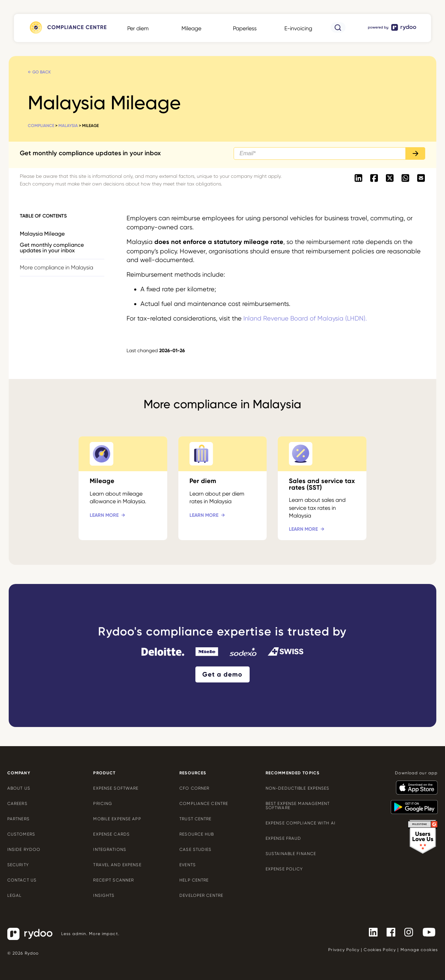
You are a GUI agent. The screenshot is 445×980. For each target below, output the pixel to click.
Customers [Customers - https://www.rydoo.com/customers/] (21, 834)
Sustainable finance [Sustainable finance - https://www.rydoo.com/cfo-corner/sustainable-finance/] (291, 854)
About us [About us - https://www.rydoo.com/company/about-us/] (19, 788)
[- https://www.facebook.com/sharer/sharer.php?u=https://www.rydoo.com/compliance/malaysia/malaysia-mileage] (374, 178)
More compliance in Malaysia (56, 267)
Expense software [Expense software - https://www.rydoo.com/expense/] (116, 788)
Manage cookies (419, 950)
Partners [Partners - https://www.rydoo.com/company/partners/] (18, 819)
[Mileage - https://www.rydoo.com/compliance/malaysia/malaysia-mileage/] (123, 488)
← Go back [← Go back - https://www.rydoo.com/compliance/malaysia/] (39, 72)
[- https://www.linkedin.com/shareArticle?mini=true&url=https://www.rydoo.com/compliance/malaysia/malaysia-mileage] (358, 178)
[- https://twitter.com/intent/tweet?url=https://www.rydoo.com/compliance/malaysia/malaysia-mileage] (390, 178)
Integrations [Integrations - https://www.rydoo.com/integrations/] (110, 849)
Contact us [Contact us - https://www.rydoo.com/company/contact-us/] (22, 880)
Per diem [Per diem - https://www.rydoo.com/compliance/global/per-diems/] (138, 28)
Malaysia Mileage (42, 234)
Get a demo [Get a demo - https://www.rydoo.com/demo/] (222, 674)
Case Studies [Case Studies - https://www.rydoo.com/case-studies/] (195, 849)
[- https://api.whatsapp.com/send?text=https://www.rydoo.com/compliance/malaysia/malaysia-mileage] (405, 178)
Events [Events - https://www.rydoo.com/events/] (188, 865)
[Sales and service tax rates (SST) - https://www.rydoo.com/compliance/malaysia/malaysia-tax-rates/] (322, 488)
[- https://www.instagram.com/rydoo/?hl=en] (406, 932)
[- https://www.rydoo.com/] (393, 30)
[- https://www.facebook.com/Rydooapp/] (388, 932)
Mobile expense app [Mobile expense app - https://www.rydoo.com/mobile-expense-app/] (117, 819)
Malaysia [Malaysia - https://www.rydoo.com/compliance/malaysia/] (68, 126)
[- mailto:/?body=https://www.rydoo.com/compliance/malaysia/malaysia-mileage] (421, 178)
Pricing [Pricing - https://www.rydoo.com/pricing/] (103, 804)
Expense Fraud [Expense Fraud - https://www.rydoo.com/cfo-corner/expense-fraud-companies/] (284, 838)
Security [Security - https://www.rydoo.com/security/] (18, 865)
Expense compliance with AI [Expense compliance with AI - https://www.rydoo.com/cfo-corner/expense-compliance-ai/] (301, 823)
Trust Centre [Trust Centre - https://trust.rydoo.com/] (195, 819)
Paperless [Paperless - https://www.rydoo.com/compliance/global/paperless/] (245, 28)
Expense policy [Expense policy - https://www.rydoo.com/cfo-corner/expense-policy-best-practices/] (284, 869)
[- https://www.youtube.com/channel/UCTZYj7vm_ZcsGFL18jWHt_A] (426, 932)
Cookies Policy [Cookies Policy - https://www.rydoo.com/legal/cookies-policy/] (380, 950)
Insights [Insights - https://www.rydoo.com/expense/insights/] (104, 895)
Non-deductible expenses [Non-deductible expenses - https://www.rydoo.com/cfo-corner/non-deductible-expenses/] (298, 788)
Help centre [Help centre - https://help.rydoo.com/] (194, 880)
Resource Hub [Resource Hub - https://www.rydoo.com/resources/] (197, 834)
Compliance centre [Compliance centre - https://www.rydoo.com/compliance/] (204, 804)
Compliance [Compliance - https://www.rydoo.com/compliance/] (41, 126)
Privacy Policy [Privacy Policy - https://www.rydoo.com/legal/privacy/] (344, 950)
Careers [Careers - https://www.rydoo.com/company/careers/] (17, 804)
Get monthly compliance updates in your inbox (52, 248)
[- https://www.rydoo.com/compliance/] (67, 34)
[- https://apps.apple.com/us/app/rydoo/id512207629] (414, 784)
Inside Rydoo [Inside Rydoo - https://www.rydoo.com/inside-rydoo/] (24, 849)
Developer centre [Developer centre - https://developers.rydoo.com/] (201, 895)
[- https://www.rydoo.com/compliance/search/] (338, 31)
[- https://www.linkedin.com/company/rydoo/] (370, 932)
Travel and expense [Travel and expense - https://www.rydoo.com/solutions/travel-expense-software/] (117, 865)
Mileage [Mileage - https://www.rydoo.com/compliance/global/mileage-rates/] (191, 28)
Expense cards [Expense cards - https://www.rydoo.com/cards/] (111, 834)
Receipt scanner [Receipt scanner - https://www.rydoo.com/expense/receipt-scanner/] (114, 880)
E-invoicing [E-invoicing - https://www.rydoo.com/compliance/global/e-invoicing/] (298, 28)
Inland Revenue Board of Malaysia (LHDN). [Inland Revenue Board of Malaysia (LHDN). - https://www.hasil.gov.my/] (305, 318)
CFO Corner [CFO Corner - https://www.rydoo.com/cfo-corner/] (194, 788)
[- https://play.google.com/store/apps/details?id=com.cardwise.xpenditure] (411, 804)
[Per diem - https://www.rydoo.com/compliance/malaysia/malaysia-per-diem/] (223, 488)
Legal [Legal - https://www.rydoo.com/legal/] (15, 895)
